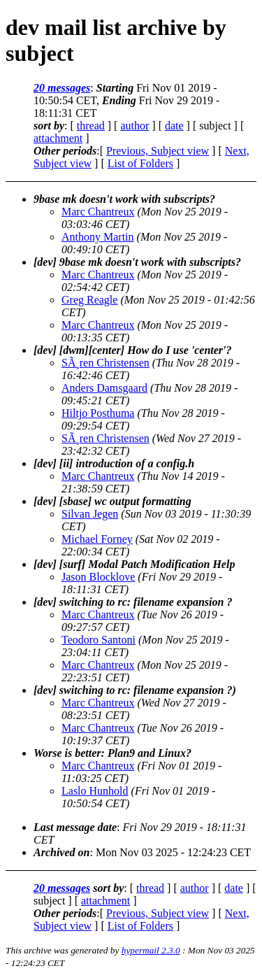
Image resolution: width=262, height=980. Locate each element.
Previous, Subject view (158, 151)
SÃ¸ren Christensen (105, 363)
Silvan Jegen (90, 514)
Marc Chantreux (98, 212)
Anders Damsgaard (104, 388)
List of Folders (140, 163)
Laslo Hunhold (95, 791)
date (174, 126)
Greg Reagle (89, 300)
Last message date (75, 827)
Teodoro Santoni (99, 640)
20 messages (62, 88)
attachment (58, 138)
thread (91, 126)
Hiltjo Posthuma (98, 413)
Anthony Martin (98, 237)
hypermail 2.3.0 (151, 950)
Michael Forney (97, 539)
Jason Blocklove (98, 577)
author (134, 126)
